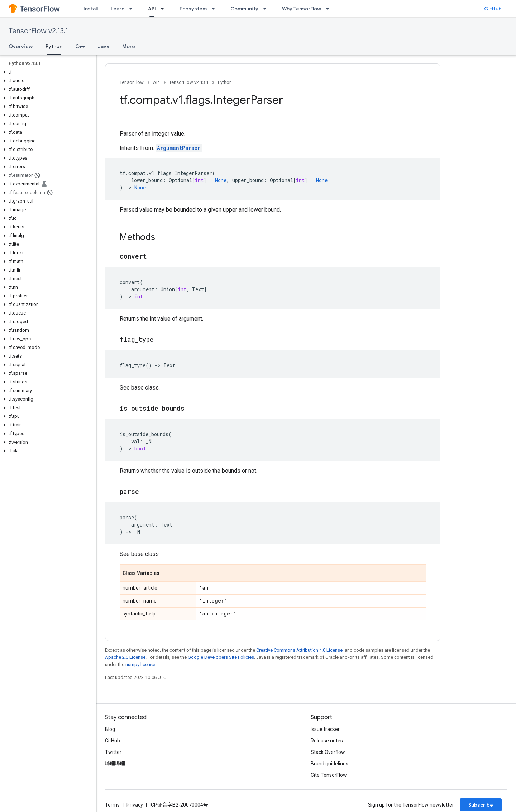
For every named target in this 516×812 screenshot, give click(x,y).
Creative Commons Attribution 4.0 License (299, 650)
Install (91, 9)
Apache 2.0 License (125, 657)
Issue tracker (325, 729)
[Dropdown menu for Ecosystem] (215, 9)
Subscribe (481, 805)
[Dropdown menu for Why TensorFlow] (330, 9)
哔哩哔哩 (115, 764)
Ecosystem (193, 9)
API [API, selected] (152, 9)
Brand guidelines (329, 764)
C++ (80, 46)
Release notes (327, 741)
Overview (21, 46)
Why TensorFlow (302, 9)
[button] (47, 72)
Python (225, 82)
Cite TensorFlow (329, 775)
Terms (112, 805)
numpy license (140, 664)
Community (244, 9)
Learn (118, 9)
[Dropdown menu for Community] (267, 9)
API (156, 82)
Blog (110, 729)
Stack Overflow (328, 752)
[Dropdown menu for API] (164, 9)
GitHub (493, 9)
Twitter (113, 752)
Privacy (135, 805)
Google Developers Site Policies (221, 657)
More (129, 46)
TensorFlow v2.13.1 (38, 31)
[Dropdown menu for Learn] (133, 9)
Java (104, 46)
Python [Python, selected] (54, 46)
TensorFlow (132, 82)
